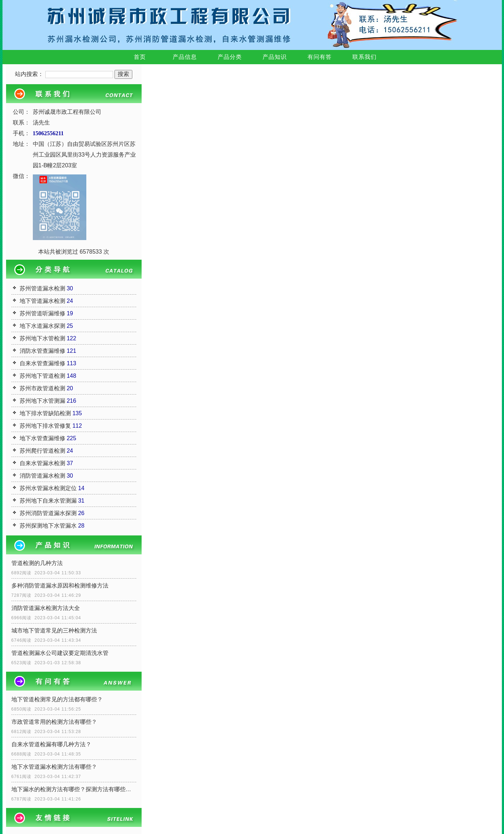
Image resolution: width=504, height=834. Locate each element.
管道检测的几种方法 (37, 563)
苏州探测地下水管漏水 (48, 526)
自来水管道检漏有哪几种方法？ (51, 744)
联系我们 (365, 57)
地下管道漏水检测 (42, 301)
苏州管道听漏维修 (42, 313)
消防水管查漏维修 (42, 351)
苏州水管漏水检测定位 (48, 488)
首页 (140, 57)
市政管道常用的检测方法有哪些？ (54, 722)
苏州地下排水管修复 (45, 426)
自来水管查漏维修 (42, 363)
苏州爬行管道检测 (42, 451)
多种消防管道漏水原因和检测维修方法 (60, 586)
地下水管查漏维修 (42, 438)
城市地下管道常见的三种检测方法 (54, 630)
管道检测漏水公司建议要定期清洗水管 (60, 653)
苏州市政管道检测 (42, 388)
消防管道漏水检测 (42, 476)
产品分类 (230, 57)
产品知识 (275, 57)
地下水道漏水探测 (42, 326)
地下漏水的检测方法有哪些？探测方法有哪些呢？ (74, 789)
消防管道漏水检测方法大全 (46, 608)
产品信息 (185, 57)
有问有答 (320, 57)
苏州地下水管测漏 (42, 401)
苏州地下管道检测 (42, 376)
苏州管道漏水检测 (42, 288)
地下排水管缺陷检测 (45, 413)
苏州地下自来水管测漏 (48, 501)
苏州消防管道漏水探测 (48, 513)
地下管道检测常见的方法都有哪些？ (57, 699)
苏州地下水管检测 (42, 338)
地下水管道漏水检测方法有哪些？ (54, 767)
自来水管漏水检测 (42, 463)
